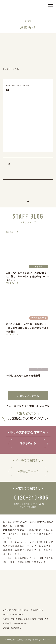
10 (9, 164)
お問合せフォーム (28, 471)
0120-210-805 (28, 498)
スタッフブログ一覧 (28, 396)
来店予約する (28, 443)
